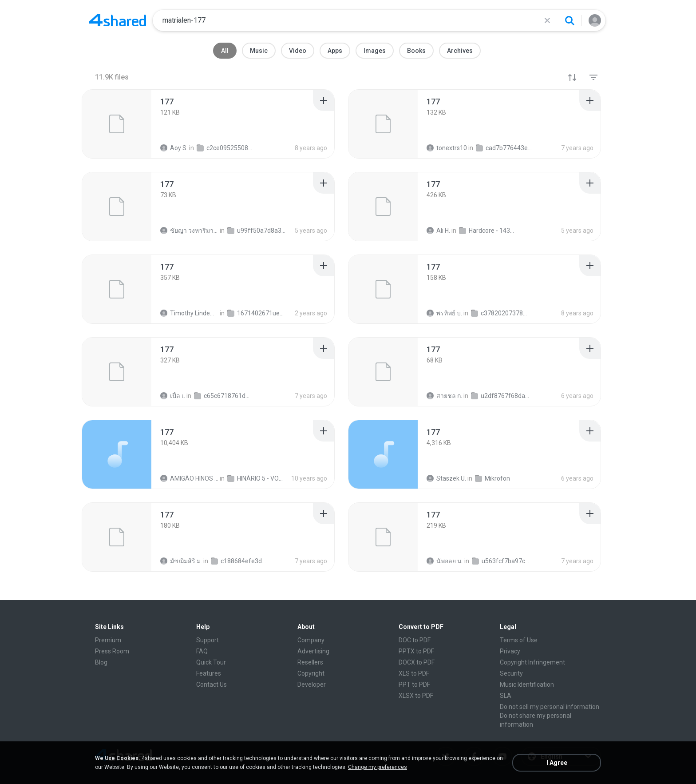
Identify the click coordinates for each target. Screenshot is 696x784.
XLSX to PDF (416, 696)
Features (209, 673)
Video (298, 51)
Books (416, 51)
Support (208, 640)
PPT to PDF (414, 685)
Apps (335, 51)
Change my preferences (378, 767)
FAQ (202, 651)
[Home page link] (118, 20)
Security (511, 673)
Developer (312, 685)
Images (375, 51)
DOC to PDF (415, 640)
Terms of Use (519, 640)
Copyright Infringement (532, 662)
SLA (506, 696)
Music (259, 51)
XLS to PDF (414, 673)
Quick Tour (211, 662)
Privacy (510, 651)
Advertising (313, 651)
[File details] (117, 124)
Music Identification (527, 685)
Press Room (112, 651)
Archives (460, 51)
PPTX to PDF (416, 651)
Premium (108, 640)
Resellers (310, 662)
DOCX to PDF (417, 662)
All (225, 51)
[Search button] (569, 20)
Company (311, 640)
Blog (101, 662)
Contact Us (212, 685)
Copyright (311, 673)
